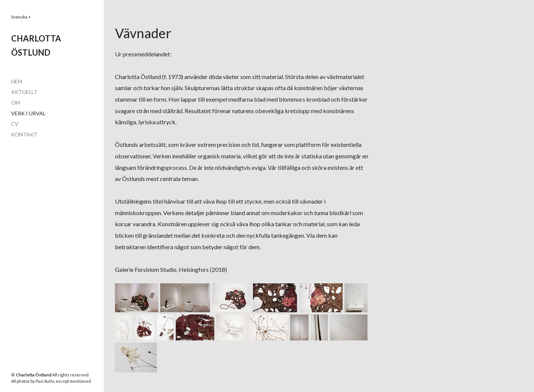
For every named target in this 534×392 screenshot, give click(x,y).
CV (15, 124)
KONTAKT (24, 134)
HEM (17, 81)
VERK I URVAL (28, 113)
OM (16, 103)
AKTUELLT (24, 92)
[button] (21, 17)
